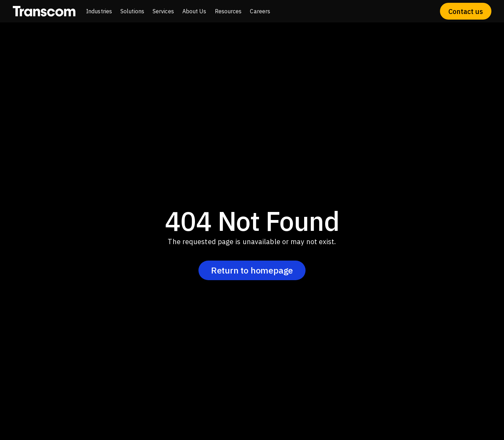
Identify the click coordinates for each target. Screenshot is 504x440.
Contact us (466, 11)
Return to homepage (252, 270)
